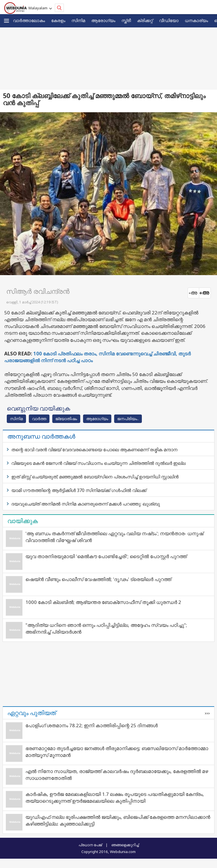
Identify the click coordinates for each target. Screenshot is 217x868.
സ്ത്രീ (126, 20)
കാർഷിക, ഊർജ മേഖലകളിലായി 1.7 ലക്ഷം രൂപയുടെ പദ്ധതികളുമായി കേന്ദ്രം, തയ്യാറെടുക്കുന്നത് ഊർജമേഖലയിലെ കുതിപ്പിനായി (115, 797)
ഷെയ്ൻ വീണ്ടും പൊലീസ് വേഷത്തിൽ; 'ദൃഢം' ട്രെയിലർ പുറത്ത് (98, 579)
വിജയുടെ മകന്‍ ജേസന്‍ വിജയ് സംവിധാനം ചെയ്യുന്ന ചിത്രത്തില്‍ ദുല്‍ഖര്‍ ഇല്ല (98, 463)
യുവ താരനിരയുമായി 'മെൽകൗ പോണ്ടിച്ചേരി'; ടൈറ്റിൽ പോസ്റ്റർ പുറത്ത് (106, 556)
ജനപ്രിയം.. (128, 419)
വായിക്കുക (23, 521)
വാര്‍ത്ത (39, 419)
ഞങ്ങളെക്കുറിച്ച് (125, 845)
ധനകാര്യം (196, 20)
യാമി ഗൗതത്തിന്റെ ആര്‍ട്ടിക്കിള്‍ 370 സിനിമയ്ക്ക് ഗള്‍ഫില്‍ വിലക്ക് (79, 490)
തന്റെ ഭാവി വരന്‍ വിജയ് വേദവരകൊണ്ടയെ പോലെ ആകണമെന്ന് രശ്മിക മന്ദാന (94, 450)
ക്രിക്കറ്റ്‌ (145, 20)
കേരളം (58, 20)
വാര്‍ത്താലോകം (29, 20)
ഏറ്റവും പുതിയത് (32, 713)
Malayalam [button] (39, 8)
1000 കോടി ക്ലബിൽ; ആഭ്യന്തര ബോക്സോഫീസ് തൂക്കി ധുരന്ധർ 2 (103, 602)
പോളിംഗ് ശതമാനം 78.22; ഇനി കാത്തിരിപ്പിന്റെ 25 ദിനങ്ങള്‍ (92, 725)
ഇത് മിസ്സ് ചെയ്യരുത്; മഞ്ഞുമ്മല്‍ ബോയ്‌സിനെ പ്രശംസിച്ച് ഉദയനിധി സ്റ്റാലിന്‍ (95, 477)
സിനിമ (78, 20)
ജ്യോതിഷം (66, 419)
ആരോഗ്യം (103, 20)
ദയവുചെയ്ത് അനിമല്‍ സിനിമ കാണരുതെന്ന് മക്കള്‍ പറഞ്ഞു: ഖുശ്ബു (86, 504)
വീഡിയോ (169, 20)
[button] (6, 21)
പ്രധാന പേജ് (90, 845)
